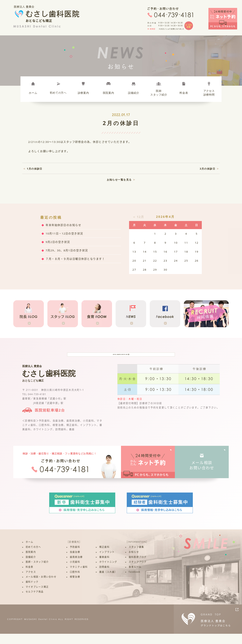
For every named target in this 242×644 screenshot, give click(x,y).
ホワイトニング (108, 572)
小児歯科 (75, 572)
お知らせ (134, 562)
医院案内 (109, 93)
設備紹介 (134, 93)
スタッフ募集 (136, 557)
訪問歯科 (104, 577)
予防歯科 (75, 557)
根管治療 (75, 587)
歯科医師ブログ (138, 567)
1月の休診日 (35, 169)
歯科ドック (32, 592)
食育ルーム (135, 577)
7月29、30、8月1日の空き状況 (67, 250)
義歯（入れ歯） (108, 582)
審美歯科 (104, 567)
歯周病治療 (76, 567)
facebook (134, 582)
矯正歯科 (104, 557)
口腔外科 (75, 582)
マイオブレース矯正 (37, 597)
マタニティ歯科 (79, 577)
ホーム (33, 93)
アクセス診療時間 (209, 93)
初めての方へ (33, 557)
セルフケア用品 (35, 602)
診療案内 (83, 93)
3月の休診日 (207, 169)
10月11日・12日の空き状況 (64, 233)
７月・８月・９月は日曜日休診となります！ (75, 259)
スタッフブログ (138, 572)
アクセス (31, 582)
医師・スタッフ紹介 (37, 572)
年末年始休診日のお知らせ (63, 225)
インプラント (107, 562)
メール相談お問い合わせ (202, 475)
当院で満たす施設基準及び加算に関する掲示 (121, 359)
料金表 (184, 93)
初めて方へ (58, 93)
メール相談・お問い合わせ (41, 587)
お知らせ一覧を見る (119, 180)
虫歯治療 (75, 562)
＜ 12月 (138, 217)
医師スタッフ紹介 (159, 93)
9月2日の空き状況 (58, 242)
